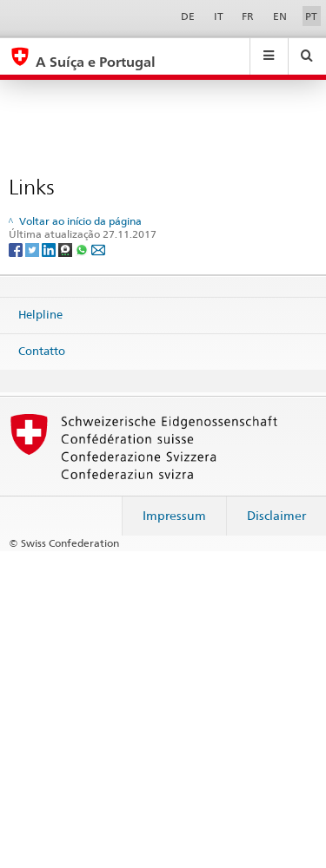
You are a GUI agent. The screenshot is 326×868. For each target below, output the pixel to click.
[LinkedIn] (50, 249)
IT (219, 16)
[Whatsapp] (83, 249)
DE (188, 16)
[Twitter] (33, 249)
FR (248, 16)
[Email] (98, 249)
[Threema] (67, 249)
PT (311, 16)
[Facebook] (17, 249)
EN (280, 16)
